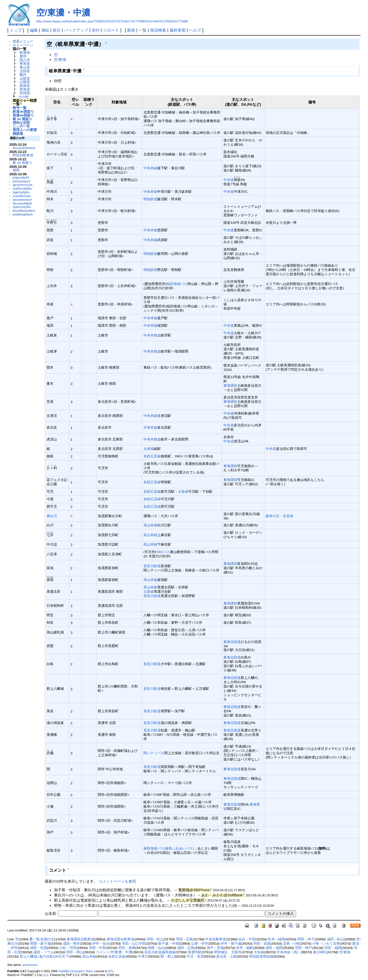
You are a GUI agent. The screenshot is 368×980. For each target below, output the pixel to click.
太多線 (149, 449)
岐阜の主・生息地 (279, 516)
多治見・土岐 (227, 956)
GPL (111, 971)
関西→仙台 (156, 948)
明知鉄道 (150, 199)
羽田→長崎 (127, 948)
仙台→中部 (247, 939)
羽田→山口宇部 (134, 944)
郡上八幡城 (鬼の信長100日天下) (45, 956)
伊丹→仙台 (101, 944)
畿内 (23, 75)
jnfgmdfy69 (21, 177)
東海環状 (230, 385)
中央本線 (150, 168)
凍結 (45, 30)
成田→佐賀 (39, 948)
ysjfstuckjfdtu (22, 188)
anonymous (30, 965)
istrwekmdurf (22, 200)
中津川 (143, 956)
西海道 (25, 89)
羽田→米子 (306, 939)
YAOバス (163, 552)
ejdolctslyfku (22, 207)
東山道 (25, 67)
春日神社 (320, 952)
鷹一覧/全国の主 (42, 939)
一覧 (143, 30)
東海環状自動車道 (80, 939)
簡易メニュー (23, 41)
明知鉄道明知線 (261, 956)
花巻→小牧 (292, 944)
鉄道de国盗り (23, 111)
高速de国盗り (23, 115)
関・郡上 (167, 956)
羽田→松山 (155, 939)
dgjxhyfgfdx (21, 192)
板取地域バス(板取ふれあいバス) (169, 848)
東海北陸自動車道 (120, 939)
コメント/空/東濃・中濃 (114, 952)
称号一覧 (20, 108)
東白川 (52, 516)
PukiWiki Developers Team (76, 971)
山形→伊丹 (200, 944)
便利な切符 (21, 123)
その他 (23, 97)
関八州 (25, 60)
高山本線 (150, 525)
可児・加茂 (195, 956)
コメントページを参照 (117, 881)
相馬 (16, 170)
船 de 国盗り (22, 119)
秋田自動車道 (23, 155)
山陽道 (25, 82)
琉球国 (25, 93)
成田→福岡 (274, 948)
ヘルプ (195, 30)
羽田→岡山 (75, 952)
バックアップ (76, 30)
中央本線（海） (289, 952)
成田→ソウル (44, 952)
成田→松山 (336, 939)
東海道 (25, 63)
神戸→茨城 (215, 948)
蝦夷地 (25, 52)
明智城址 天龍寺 (228, 952)
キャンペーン (23, 45)
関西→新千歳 (41, 944)
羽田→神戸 (304, 948)
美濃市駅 (195, 952)
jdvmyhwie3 (21, 181)
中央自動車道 (216, 939)
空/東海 (60, 60)
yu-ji (46, 975)
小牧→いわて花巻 (326, 944)
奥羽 (23, 56)
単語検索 (158, 30)
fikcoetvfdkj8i (22, 203)
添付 (96, 30)
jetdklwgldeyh (23, 214)
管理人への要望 (25, 130)
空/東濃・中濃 (63, 12)
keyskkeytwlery (24, 210)
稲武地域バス (177, 284)
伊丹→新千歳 (231, 944)
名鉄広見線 (152, 456)
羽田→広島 (185, 939)
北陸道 (25, 71)
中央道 (229, 180)
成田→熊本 (72, 944)
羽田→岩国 (262, 944)
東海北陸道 (232, 642)
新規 (131, 30)
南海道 (25, 85)
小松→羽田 (68, 948)
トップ (16, 30)
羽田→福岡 (333, 948)
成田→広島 (186, 948)
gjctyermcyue (23, 185)
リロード (111, 30)
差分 (57, 30)
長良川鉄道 (152, 566)
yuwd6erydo (22, 196)
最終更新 (178, 30)
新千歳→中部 (168, 944)
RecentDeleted (24, 148)
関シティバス (154, 753)
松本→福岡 (277, 939)
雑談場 (18, 133)
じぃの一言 (21, 126)
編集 (34, 30)
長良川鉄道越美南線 (160, 952)
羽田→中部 (97, 948)
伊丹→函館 (245, 948)
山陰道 (25, 78)
